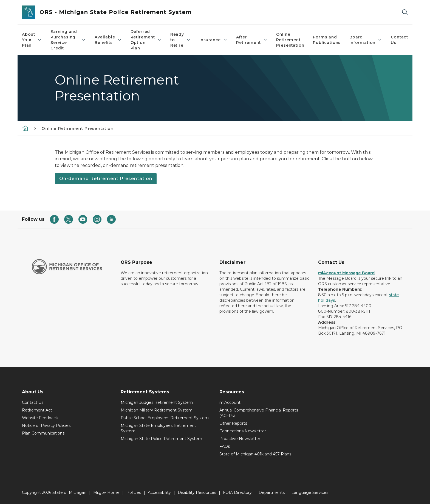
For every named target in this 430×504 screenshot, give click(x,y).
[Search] (405, 12)
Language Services (310, 492)
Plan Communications (43, 433)
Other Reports (233, 423)
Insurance (213, 40)
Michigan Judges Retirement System (157, 402)
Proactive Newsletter (240, 439)
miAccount (230, 402)
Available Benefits (108, 40)
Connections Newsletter (243, 431)
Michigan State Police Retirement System (161, 439)
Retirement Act (37, 410)
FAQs (225, 446)
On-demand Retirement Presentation (106, 179)
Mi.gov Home (106, 492)
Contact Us (399, 40)
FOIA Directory (237, 492)
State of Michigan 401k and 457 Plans (255, 454)
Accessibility (159, 492)
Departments (272, 492)
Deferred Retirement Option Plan (146, 40)
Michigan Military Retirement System (157, 410)
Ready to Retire (180, 40)
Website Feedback (40, 418)
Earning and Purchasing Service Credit (68, 40)
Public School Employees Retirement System (165, 418)
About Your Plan (32, 40)
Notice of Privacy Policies (46, 425)
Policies (134, 492)
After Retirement (252, 40)
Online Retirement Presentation (290, 40)
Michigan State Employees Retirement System (158, 428)
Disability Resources (197, 492)
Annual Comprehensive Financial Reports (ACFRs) (259, 413)
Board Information (366, 40)
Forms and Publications (327, 40)
